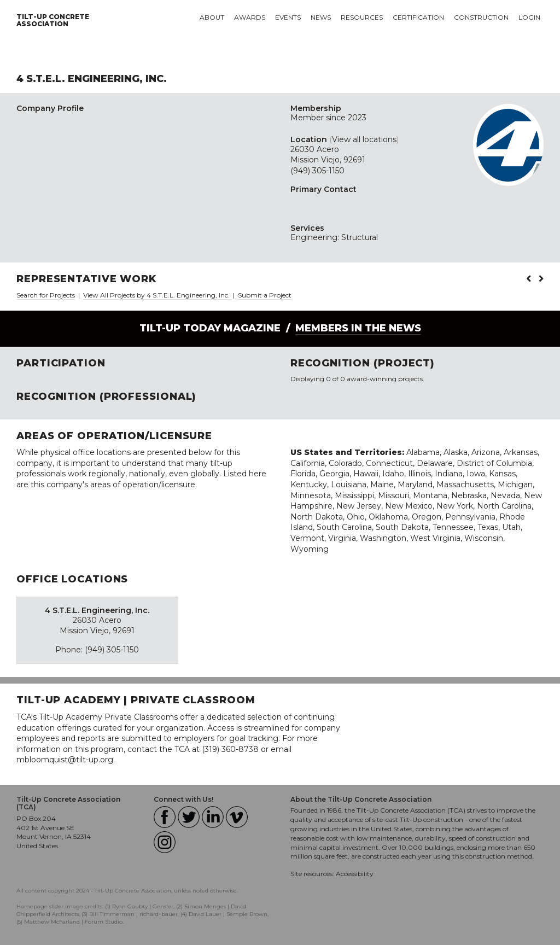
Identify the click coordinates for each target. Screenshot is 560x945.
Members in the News (358, 328)
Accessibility (355, 874)
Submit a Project (265, 295)
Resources (362, 17)
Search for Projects (46, 295)
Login (529, 17)
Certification (418, 17)
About (212, 17)
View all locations (364, 139)
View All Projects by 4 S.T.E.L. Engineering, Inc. (157, 295)
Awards (250, 17)
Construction (481, 17)
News (321, 17)
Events (288, 17)
